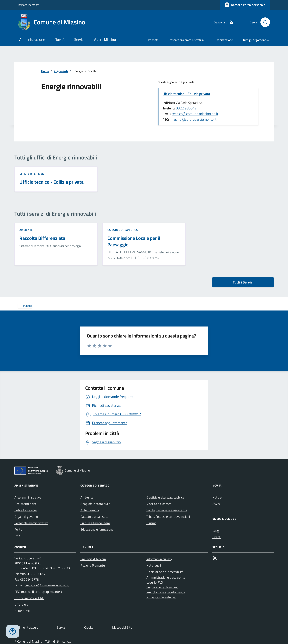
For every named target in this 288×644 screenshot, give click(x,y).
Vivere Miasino (105, 40)
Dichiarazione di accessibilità (165, 572)
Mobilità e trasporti (159, 504)
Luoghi (217, 531)
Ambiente (26, 230)
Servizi (79, 40)
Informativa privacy (159, 559)
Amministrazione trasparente (166, 577)
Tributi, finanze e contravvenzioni (168, 517)
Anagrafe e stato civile (95, 504)
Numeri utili (22, 611)
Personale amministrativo (31, 523)
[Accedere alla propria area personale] (245, 5)
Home (45, 71)
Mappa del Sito (122, 627)
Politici (19, 529)
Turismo (151, 523)
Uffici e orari (22, 604)
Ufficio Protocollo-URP (29, 598)
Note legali (154, 565)
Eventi (217, 537)
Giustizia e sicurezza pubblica (165, 497)
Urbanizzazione (223, 40)
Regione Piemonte (29, 5)
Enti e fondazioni (25, 510)
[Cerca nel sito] (264, 22)
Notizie (217, 497)
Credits (89, 627)
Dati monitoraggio (26, 627)
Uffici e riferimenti (33, 174)
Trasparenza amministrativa (186, 40)
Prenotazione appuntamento (165, 592)
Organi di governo (26, 517)
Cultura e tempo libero (95, 523)
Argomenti (61, 71)
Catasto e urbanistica (122, 230)
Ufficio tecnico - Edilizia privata (186, 94)
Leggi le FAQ (155, 582)
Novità (60, 40)
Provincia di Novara (93, 559)
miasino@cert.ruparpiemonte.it (193, 119)
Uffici (18, 536)
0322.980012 (186, 108)
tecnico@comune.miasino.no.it (195, 114)
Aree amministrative (28, 497)
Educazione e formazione (97, 529)
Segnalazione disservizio (162, 587)
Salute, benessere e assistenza (167, 510)
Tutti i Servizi (243, 282)
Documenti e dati (26, 504)
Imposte (153, 40)
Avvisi (216, 504)
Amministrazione (32, 40)
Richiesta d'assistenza (161, 597)
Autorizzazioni (90, 510)
